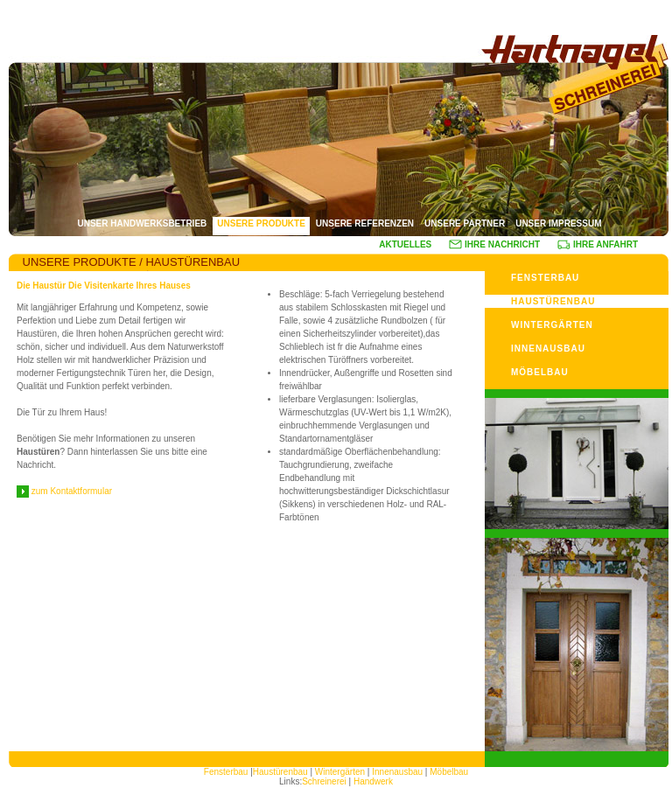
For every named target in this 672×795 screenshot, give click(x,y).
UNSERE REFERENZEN (365, 223)
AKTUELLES (405, 244)
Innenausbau (397, 772)
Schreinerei (324, 781)
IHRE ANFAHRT (598, 244)
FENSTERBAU (545, 278)
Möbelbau (449, 772)
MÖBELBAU (540, 372)
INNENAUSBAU (548, 349)
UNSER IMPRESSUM (558, 223)
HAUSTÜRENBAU (553, 301)
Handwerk (373, 781)
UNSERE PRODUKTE (261, 223)
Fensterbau (227, 772)
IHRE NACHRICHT (494, 244)
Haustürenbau (280, 772)
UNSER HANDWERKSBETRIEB (142, 223)
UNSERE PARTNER (465, 223)
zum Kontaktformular (64, 491)
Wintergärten (341, 772)
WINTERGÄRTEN (552, 325)
